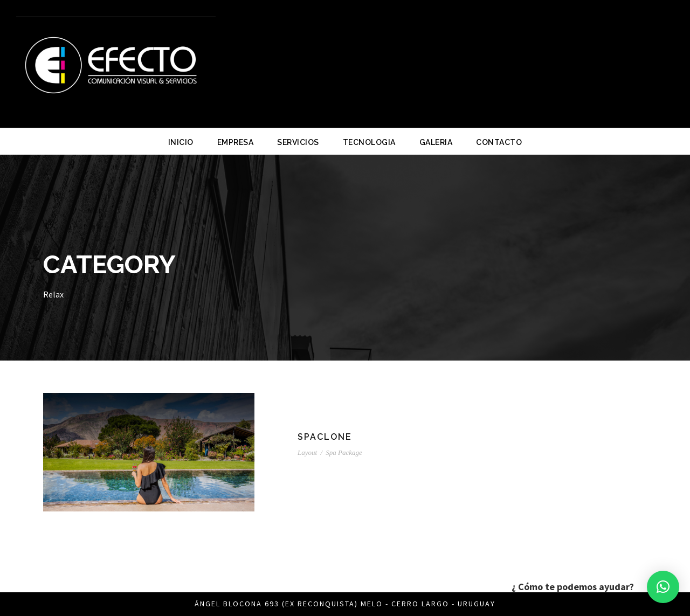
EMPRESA (236, 142)
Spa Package (344, 452)
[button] (663, 587)
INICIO (181, 142)
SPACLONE (325, 437)
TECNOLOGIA (369, 142)
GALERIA (436, 142)
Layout (307, 452)
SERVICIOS (298, 142)
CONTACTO (499, 142)
